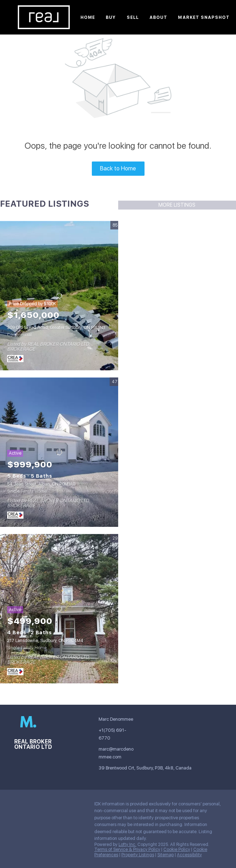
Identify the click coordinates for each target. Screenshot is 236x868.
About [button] (159, 17)
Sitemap (166, 855)
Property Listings (138, 855)
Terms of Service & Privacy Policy (127, 850)
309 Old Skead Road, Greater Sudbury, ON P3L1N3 (56, 328)
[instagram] (20, 806)
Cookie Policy (177, 850)
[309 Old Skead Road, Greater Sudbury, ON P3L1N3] (59, 296)
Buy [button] (111, 17)
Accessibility (189, 855)
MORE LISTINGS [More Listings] (177, 205)
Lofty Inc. (127, 845)
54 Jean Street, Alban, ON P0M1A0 (41, 484)
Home (88, 17)
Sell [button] (133, 17)
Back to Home (118, 168)
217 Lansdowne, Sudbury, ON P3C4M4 (45, 641)
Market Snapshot (204, 17)
